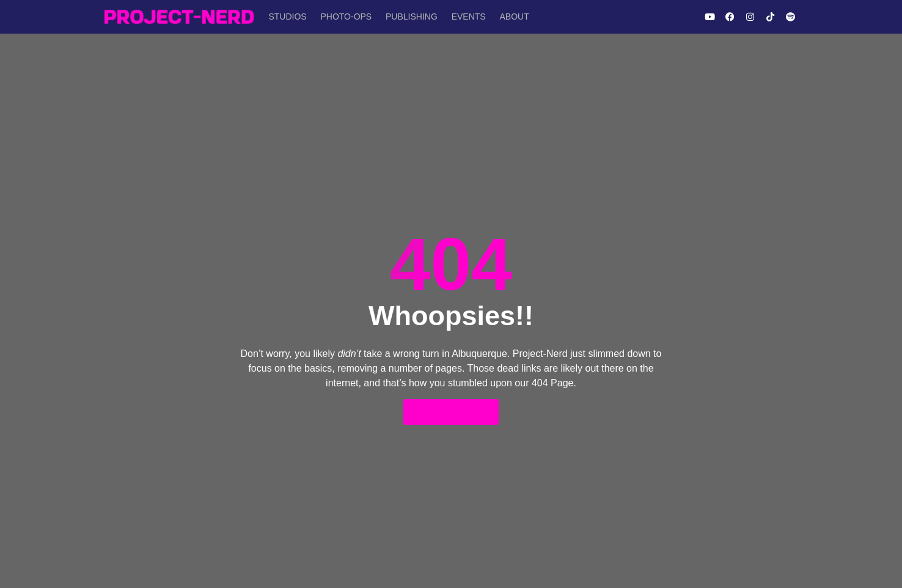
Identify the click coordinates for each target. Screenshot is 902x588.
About (507, 17)
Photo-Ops (343, 17)
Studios (287, 17)
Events (463, 17)
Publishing (407, 17)
